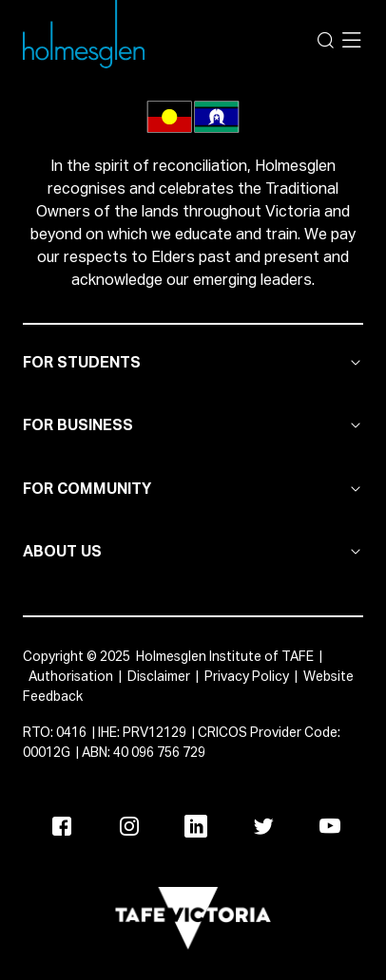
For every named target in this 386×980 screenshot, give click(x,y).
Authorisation (71, 677)
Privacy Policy (247, 677)
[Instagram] (129, 826)
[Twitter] (263, 826)
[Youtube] (330, 826)
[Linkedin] (196, 826)
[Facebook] (62, 826)
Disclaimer (159, 677)
